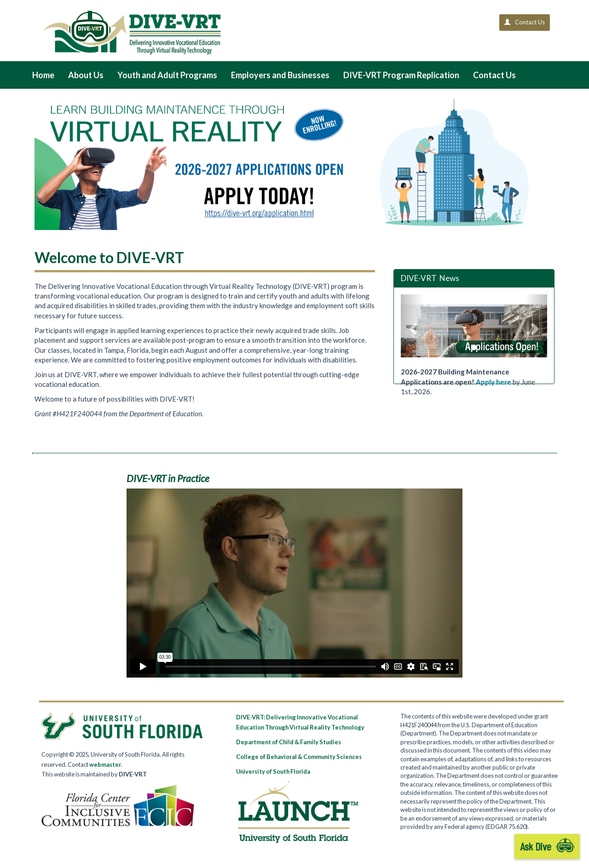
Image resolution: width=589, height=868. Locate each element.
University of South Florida (273, 771)
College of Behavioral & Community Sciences (299, 757)
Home (43, 75)
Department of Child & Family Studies (289, 742)
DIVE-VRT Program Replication (401, 75)
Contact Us (494, 75)
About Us (86, 75)
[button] (412, 326)
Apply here (494, 382)
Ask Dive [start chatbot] (547, 846)
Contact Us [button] (525, 22)
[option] (474, 331)
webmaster (105, 765)
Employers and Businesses (280, 75)
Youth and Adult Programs (167, 75)
